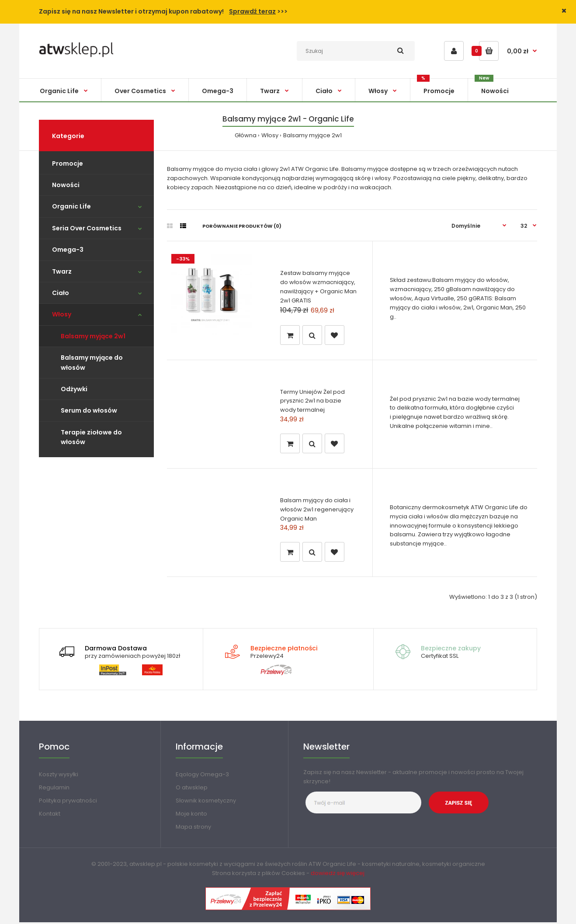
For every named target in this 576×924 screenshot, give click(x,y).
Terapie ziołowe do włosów (91, 437)
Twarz (62, 271)
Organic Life (71, 206)
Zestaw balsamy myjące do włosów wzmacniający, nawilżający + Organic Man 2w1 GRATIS (318, 287)
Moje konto (191, 815)
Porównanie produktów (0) (242, 226)
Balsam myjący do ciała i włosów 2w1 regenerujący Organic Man (317, 510)
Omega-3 (68, 250)
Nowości (66, 185)
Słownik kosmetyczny (206, 802)
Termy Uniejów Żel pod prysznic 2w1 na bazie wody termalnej (312, 401)
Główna (246, 135)
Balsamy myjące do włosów (92, 362)
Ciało (61, 293)
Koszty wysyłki (59, 776)
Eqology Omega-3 (202, 776)
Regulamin (54, 789)
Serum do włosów (89, 410)
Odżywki (74, 389)
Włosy (270, 135)
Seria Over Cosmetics (87, 228)
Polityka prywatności (68, 802)
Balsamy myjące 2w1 (312, 135)
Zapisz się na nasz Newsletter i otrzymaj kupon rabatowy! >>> (163, 11)
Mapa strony (193, 828)
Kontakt (50, 815)
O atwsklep (192, 789)
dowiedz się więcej (338, 875)
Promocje (68, 163)
